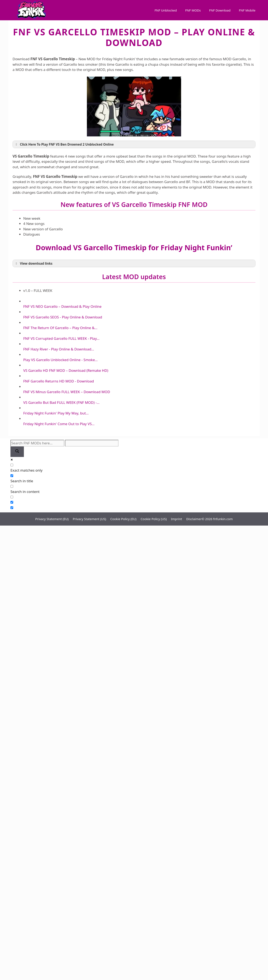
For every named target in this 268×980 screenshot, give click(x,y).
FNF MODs (193, 10)
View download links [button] (33, 263)
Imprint (176, 519)
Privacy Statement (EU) (52, 519)
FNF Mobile (247, 10)
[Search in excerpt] (12, 497)
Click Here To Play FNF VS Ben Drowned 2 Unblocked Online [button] (64, 144)
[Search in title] (12, 476)
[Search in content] (12, 486)
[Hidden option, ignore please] (12, 502)
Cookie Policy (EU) (123, 519)
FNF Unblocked (166, 10)
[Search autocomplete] (92, 443)
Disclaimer (194, 519)
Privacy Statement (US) (90, 519)
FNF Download (220, 10)
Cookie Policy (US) (154, 519)
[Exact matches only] (12, 465)
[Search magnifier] (17, 452)
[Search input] (37, 443)
